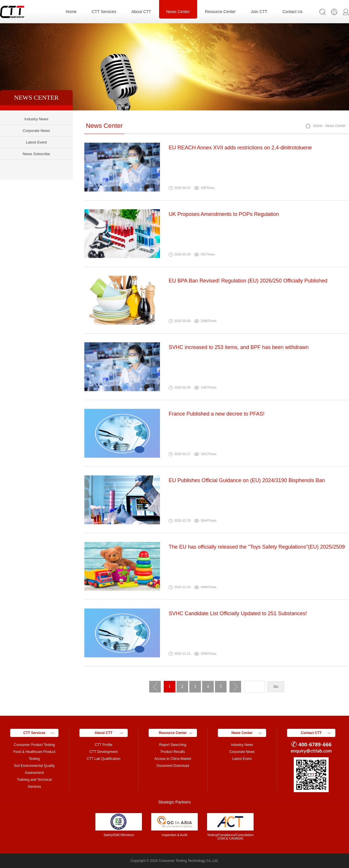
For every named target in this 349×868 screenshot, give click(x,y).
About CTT (141, 12)
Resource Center (220, 12)
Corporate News (36, 131)
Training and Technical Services (34, 783)
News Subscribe (36, 154)
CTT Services (104, 12)
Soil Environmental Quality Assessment (34, 769)
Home (71, 12)
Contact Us (292, 12)
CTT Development (103, 752)
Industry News (36, 119)
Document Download (173, 766)
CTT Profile (104, 745)
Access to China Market (173, 759)
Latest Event (36, 142)
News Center (178, 12)
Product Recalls (173, 752)
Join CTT (259, 12)
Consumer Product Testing (34, 745)
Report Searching (173, 745)
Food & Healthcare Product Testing (34, 755)
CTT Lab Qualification (104, 759)
